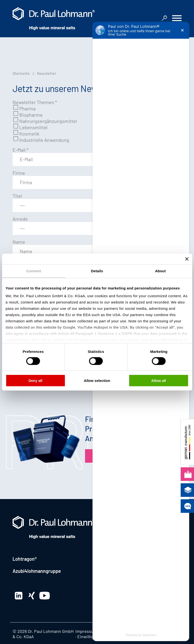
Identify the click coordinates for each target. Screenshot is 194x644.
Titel (17, 196)
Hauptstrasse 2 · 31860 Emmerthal (135, 538)
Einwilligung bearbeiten (100, 636)
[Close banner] (187, 259)
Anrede (20, 219)
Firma (19, 173)
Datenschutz (112, 631)
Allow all (159, 381)
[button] (177, 19)
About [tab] (160, 271)
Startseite (21, 73)
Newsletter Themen (35, 102)
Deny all (36, 381)
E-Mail (21, 150)
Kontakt (108, 519)
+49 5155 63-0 (130, 553)
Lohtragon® (25, 559)
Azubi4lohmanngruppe (37, 571)
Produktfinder (114, 456)
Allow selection (97, 381)
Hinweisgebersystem (147, 631)
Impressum (86, 631)
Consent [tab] (34, 271)
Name (19, 242)
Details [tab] (97, 271)
